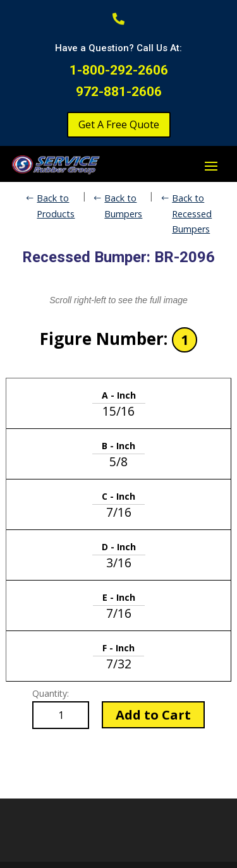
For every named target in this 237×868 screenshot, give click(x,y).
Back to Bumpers (123, 206)
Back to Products (56, 206)
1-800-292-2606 (119, 70)
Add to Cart (153, 715)
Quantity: (51, 693)
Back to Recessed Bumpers (192, 214)
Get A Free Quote (119, 124)
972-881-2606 (119, 92)
